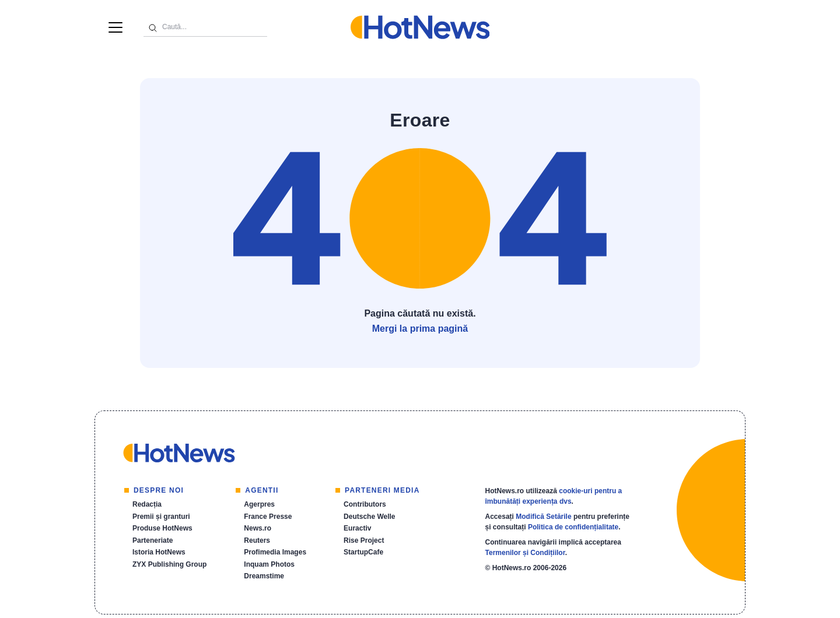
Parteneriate (153, 540)
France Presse (268, 517)
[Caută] (153, 27)
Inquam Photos (269, 564)
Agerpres (259, 504)
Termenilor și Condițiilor (525, 553)
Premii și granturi (161, 517)
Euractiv (357, 528)
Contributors (365, 504)
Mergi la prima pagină (420, 329)
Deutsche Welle (369, 517)
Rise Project (364, 540)
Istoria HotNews (159, 552)
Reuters (257, 540)
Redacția (147, 504)
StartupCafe (363, 552)
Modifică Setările (543, 517)
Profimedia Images (275, 552)
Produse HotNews (162, 528)
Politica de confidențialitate (573, 527)
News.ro (258, 528)
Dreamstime (264, 576)
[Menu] (116, 27)
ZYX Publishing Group (169, 564)
